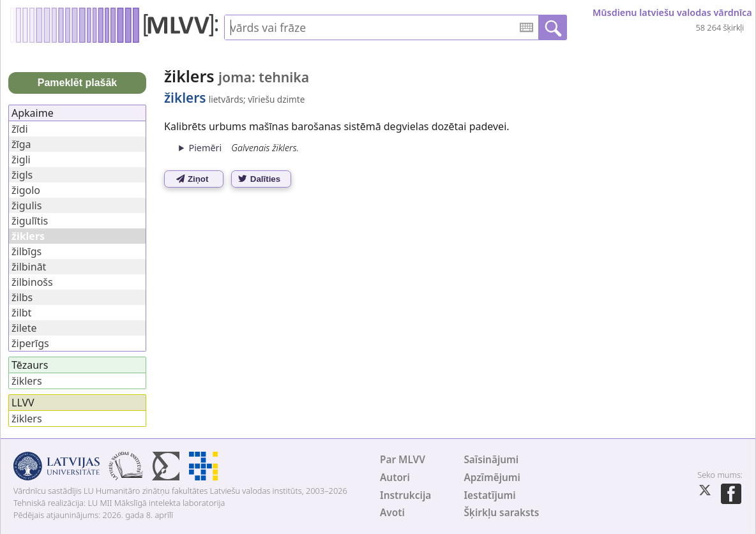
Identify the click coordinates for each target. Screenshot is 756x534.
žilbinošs (32, 282)
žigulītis (30, 221)
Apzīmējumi (492, 478)
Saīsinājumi (491, 460)
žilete (24, 328)
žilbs (22, 297)
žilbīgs (26, 251)
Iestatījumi (489, 495)
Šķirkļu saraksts (501, 513)
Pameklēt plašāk (78, 83)
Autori (395, 478)
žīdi (20, 129)
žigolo (26, 190)
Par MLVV (403, 460)
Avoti (392, 513)
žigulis (26, 205)
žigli (21, 159)
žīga (21, 144)
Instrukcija (405, 495)
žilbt (21, 313)
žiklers (27, 381)
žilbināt (29, 267)
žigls (22, 175)
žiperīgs (30, 343)
